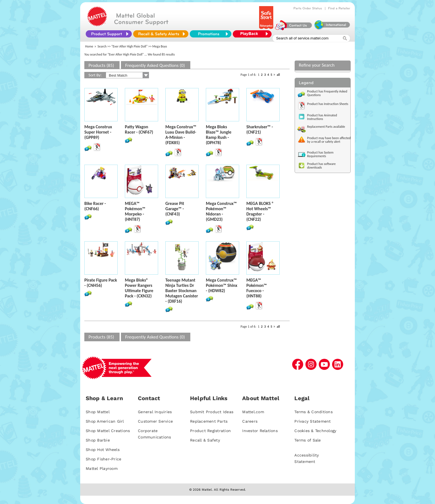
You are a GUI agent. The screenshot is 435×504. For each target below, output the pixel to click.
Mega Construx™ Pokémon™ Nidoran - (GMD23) (221, 211)
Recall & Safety (205, 440)
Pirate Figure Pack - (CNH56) (101, 283)
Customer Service (155, 421)
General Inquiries (155, 412)
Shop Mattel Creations (108, 431)
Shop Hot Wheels (103, 450)
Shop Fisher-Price (103, 459)
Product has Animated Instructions (322, 117)
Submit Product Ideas (212, 412)
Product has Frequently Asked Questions (327, 93)
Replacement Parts (209, 421)
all (278, 75)
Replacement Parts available (326, 127)
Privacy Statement (313, 421)
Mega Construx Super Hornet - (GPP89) (98, 132)
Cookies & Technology (315, 431)
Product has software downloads (321, 166)
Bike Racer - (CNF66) (95, 206)
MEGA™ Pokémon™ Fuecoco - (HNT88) (257, 288)
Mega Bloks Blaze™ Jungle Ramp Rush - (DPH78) (219, 135)
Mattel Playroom (102, 468)
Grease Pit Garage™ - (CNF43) (175, 209)
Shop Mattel (98, 412)
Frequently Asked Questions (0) (155, 65)
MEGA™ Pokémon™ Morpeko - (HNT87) (135, 211)
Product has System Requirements (320, 154)
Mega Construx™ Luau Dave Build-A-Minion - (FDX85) (181, 135)
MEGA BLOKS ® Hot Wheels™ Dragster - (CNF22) (260, 211)
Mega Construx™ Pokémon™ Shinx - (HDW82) (222, 285)
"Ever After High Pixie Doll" (130, 46)
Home (89, 46)
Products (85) (101, 65)
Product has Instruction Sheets (328, 104)
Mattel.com (253, 412)
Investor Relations (260, 431)
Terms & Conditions (313, 412)
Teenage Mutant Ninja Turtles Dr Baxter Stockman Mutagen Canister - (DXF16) (182, 291)
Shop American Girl (105, 421)
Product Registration (210, 431)
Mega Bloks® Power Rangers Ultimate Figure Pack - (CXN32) (139, 288)
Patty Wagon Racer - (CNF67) (139, 129)
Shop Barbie (98, 440)
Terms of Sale (308, 440)
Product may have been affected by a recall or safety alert (329, 140)
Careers (250, 421)
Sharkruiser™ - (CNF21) (260, 129)
